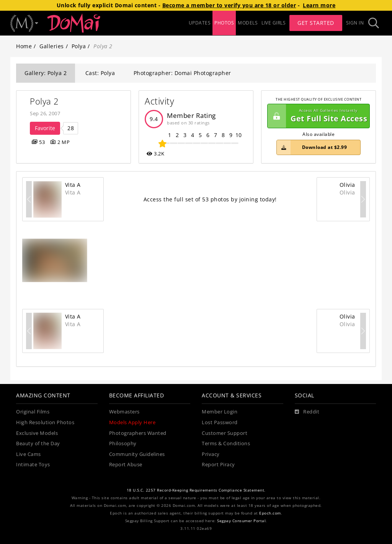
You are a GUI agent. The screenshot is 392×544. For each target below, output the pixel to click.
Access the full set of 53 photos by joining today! (210, 199)
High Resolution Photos (45, 422)
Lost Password (220, 422)
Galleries (52, 46)
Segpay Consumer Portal (241, 521)
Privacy (211, 454)
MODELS (248, 23)
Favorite (45, 128)
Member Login (220, 412)
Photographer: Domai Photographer (182, 73)
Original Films (33, 412)
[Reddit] (307, 412)
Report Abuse (126, 465)
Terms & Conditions (226, 444)
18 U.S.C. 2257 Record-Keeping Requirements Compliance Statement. (196, 490)
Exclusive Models (37, 433)
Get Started (316, 23)
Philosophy (123, 444)
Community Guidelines (137, 454)
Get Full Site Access (317, 116)
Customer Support (225, 433)
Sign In (355, 23)
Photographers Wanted (138, 433)
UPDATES (200, 23)
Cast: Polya (100, 73)
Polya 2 (44, 101)
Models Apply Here (132, 422)
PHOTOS (224, 23)
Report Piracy (218, 465)
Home (24, 46)
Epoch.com (270, 513)
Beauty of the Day (38, 444)
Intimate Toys (33, 465)
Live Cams (29, 454)
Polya (79, 46)
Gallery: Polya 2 (46, 73)
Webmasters (124, 412)
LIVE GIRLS (274, 23)
